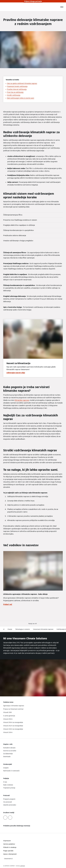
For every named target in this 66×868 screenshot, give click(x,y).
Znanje (10, 629)
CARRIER (22, 866)
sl (4, 629)
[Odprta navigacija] (62, 7)
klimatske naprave (22, 400)
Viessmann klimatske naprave (43, 629)
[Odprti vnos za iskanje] (57, 7)
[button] (33, 624)
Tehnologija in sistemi (23, 629)
